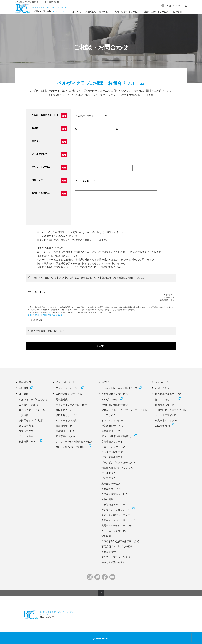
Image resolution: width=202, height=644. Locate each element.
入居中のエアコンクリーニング (118, 520)
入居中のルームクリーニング (117, 526)
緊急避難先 (62, 400)
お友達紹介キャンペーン (115, 505)
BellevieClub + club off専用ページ (119, 388)
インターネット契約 (66, 421)
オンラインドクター (112, 421)
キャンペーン (162, 382)
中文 (185, 6)
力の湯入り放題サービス (115, 494)
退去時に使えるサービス (156, 12)
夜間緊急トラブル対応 (31, 421)
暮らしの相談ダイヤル (113, 562)
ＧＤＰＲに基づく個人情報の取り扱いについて (45, 315)
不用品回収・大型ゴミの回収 (117, 547)
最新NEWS (25, 382)
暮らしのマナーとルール (32, 410)
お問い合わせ (162, 388)
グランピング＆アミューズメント (119, 463)
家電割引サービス (65, 426)
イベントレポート (65, 382)
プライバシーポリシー (68, 388)
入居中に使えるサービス (127, 12)
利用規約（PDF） (28, 442)
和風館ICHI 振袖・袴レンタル (117, 468)
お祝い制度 (107, 499)
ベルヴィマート (110, 400)
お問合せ (177, 12)
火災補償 (24, 415)
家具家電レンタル (65, 436)
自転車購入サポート (66, 410)
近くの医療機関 (27, 426)
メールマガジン (27, 436)
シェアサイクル (110, 415)
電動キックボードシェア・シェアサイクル (124, 410)
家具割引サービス (65, 431)
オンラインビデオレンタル (116, 510)
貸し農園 (106, 536)
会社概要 (24, 388)
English (177, 6)
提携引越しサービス (66, 415)
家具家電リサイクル (112, 552)
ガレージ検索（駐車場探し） (71, 447)
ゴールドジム (109, 473)
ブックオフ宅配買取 (112, 452)
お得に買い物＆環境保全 (115, 405)
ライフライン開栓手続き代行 (71, 405)
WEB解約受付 (163, 426)
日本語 (168, 6)
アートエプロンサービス (115, 531)
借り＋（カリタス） (166, 400)
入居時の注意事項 (28, 405)
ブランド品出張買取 (112, 457)
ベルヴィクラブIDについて (33, 400)
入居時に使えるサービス (98, 12)
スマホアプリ (26, 431)
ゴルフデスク (109, 478)
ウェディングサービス (113, 447)
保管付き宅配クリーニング (116, 515)
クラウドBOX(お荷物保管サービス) (74, 442)
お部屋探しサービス (112, 426)
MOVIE (105, 382)
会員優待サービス (111, 431)
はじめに (76, 12)
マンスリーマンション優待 (116, 557)
